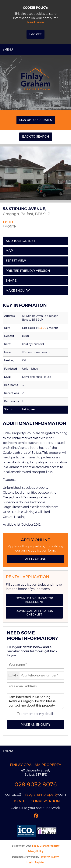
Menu (8, 50)
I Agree (35, 34)
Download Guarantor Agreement (34, 600)
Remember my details (38, 714)
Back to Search (36, 137)
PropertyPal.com (49, 857)
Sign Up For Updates (36, 120)
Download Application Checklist (34, 613)
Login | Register (35, 862)
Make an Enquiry (36, 725)
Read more (35, 22)
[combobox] (13, 676)
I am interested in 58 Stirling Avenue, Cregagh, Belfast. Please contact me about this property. (35, 701)
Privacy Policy (35, 851)
